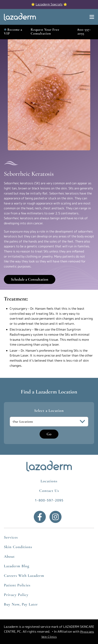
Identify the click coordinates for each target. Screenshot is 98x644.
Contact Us (49, 491)
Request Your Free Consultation (45, 31)
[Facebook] (40, 517)
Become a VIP (13, 31)
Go (49, 434)
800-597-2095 (84, 31)
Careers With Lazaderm (24, 576)
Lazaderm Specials (49, 4)
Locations (49, 481)
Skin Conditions (18, 547)
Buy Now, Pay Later (21, 604)
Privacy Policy (16, 595)
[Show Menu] (92, 17)
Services (11, 537)
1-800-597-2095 (49, 500)
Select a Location (49, 411)
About (9, 557)
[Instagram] (56, 517)
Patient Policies (17, 585)
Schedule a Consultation (30, 279)
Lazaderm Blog (17, 566)
